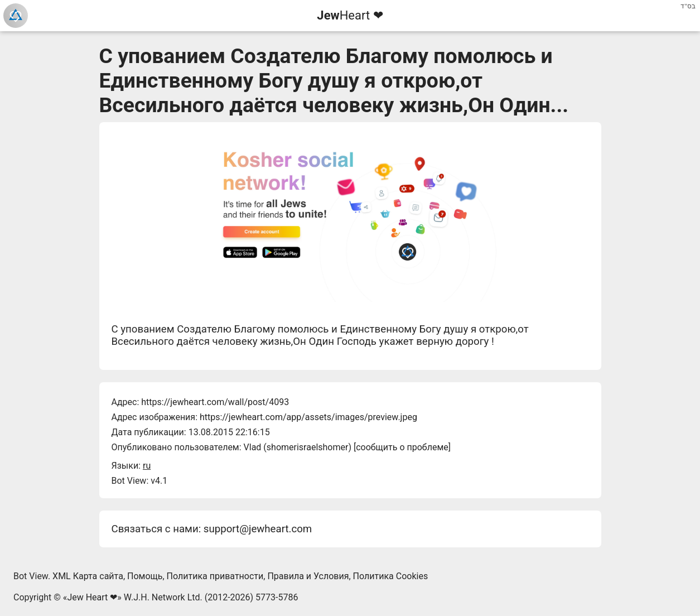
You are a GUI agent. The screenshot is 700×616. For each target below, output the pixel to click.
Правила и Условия (308, 576)
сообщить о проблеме (402, 447)
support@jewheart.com (258, 529)
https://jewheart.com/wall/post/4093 (215, 402)
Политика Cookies (391, 576)
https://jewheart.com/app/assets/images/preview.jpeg (308, 417)
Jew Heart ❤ (92, 597)
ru (147, 466)
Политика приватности (215, 576)
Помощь (145, 576)
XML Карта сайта (88, 576)
